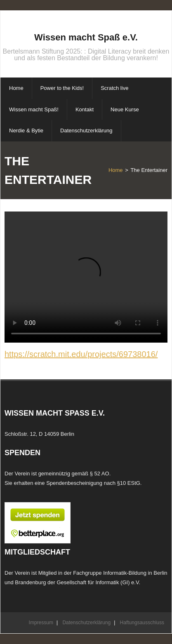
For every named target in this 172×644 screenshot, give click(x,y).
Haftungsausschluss (142, 623)
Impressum (41, 623)
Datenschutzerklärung (86, 623)
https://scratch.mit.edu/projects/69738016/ (81, 354)
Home (116, 170)
